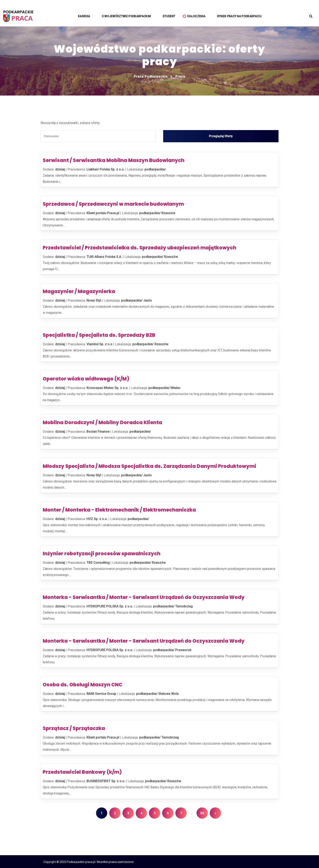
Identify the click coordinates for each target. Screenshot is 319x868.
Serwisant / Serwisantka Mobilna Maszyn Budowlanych (114, 160)
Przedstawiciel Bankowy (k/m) (82, 771)
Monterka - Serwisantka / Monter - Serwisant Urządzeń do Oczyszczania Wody (144, 597)
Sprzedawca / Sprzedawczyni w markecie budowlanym (113, 203)
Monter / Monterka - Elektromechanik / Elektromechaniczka (119, 509)
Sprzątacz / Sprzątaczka (74, 728)
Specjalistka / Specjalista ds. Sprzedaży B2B (99, 334)
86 (202, 812)
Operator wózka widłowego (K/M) (86, 378)
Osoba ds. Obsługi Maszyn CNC (82, 684)
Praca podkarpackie (151, 77)
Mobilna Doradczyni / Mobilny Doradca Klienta (102, 422)
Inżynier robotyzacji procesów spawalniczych (102, 553)
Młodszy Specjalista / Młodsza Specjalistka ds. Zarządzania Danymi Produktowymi (149, 466)
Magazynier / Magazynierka (79, 291)
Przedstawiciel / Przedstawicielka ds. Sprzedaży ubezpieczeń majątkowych (139, 247)
